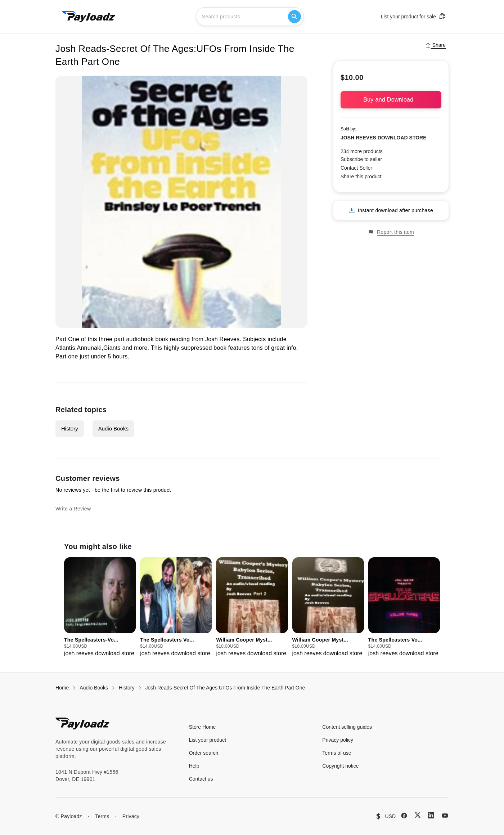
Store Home (202, 727)
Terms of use (337, 753)
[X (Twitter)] (418, 815)
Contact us (201, 779)
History (70, 428)
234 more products (362, 151)
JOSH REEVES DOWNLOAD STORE (384, 138)
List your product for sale (413, 16)
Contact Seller (356, 168)
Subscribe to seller (361, 159)
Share (435, 45)
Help (194, 766)
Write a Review (73, 509)
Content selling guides (347, 727)
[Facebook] (404, 816)
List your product (208, 740)
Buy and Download (391, 100)
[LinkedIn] (431, 815)
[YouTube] (445, 816)
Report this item (391, 232)
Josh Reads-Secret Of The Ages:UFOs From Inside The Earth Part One (225, 688)
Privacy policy (338, 740)
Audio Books (113, 428)
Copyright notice (340, 766)
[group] (100, 608)
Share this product (361, 177)
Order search (204, 753)
